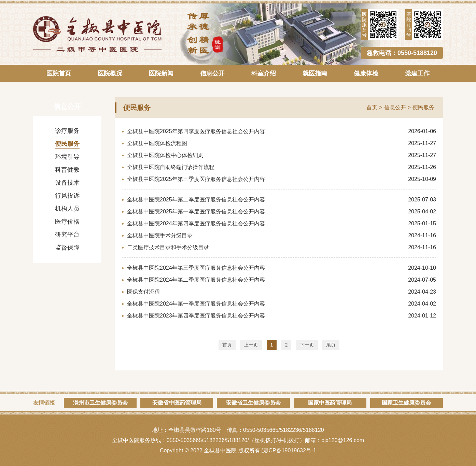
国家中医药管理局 (330, 403)
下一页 (307, 345)
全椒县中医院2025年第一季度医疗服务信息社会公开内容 (196, 211)
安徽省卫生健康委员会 (253, 403)
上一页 (251, 345)
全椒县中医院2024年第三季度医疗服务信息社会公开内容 (196, 268)
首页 (372, 107)
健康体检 (366, 73)
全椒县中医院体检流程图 (157, 143)
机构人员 (67, 209)
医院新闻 (161, 73)
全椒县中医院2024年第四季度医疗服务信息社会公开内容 (196, 223)
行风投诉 (67, 196)
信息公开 (212, 73)
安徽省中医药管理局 (177, 403)
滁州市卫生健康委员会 (100, 403)
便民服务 (67, 144)
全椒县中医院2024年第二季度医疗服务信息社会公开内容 (196, 280)
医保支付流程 (143, 292)
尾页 (331, 345)
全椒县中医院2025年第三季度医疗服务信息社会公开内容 (196, 179)
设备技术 (67, 183)
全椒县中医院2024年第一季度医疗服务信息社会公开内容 (196, 304)
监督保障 (67, 248)
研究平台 (67, 235)
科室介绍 (264, 73)
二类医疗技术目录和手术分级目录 (168, 247)
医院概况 (110, 73)
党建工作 (417, 73)
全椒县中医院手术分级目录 (160, 235)
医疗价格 (67, 222)
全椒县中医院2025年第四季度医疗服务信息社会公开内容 (196, 131)
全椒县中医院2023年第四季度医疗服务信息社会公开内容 (196, 316)
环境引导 (67, 157)
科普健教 (67, 170)
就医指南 (315, 73)
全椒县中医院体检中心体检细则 (165, 155)
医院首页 (59, 73)
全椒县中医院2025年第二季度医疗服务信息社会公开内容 (196, 200)
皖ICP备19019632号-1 (289, 450)
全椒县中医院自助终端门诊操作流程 (171, 167)
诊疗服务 (67, 131)
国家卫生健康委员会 (406, 403)
